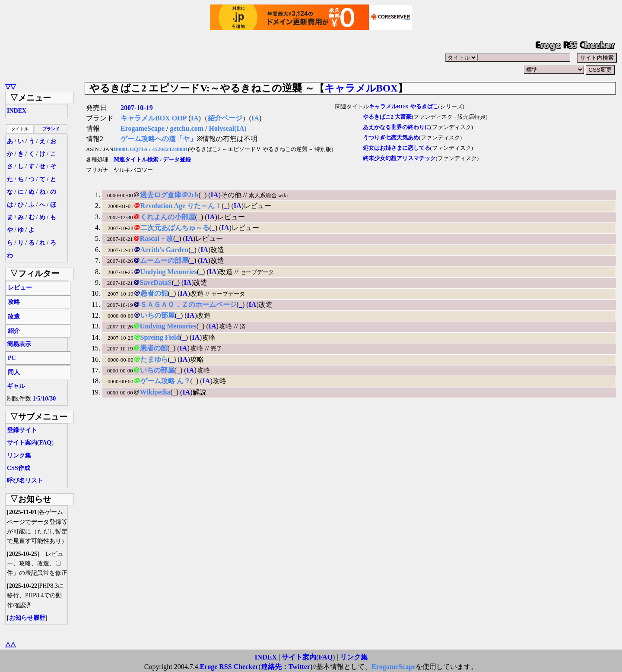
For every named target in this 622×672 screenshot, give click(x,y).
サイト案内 (22, 443)
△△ (10, 644)
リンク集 (19, 456)
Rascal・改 (157, 238)
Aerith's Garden (165, 250)
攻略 (14, 302)
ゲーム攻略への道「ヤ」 (159, 139)
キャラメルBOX (361, 88)
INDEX (17, 111)
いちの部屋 (158, 315)
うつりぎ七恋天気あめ (391, 138)
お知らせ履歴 (27, 618)
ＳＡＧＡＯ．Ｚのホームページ (188, 304)
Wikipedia (155, 392)
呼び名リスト (25, 481)
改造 (14, 317)
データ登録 (177, 160)
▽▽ (10, 87)
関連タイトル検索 (136, 160)
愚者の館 (154, 293)
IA (195, 118)
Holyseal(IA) (228, 128)
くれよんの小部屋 (168, 217)
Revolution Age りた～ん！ (181, 206)
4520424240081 (170, 149)
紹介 (14, 331)
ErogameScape (143, 128)
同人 (14, 372)
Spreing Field (160, 337)
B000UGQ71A (131, 149)
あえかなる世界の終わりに (397, 127)
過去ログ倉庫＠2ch (169, 195)
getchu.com (187, 128)
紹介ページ (225, 118)
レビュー (20, 288)
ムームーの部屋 (164, 260)
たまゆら (154, 359)
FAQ (46, 443)
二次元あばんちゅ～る (175, 228)
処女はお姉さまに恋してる (397, 148)
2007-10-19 (137, 108)
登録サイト (22, 430)
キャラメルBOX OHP (154, 118)
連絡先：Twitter (286, 667)
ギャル (16, 386)
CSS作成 (19, 468)
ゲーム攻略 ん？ (165, 381)
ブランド (51, 129)
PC (12, 358)
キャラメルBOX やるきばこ (404, 107)
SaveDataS (156, 282)
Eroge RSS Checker (229, 667)
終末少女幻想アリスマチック (399, 158)
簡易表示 (19, 344)
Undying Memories (169, 272)
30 (53, 399)
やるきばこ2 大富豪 (387, 117)
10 (45, 399)
